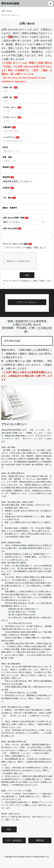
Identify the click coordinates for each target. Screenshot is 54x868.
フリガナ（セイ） (10, 107)
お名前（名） (8, 97)
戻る (9, 831)
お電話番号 (7, 127)
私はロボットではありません (17, 263)
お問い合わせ (7, 11)
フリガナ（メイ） (10, 117)
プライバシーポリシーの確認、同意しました (24, 250)
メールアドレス (9, 137)
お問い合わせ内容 (10, 228)
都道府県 (6, 177)
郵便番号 (6, 167)
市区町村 (6, 188)
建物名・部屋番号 (10, 208)
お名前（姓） (8, 87)
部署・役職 (7, 157)
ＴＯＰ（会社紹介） (14, 842)
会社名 (5, 147)
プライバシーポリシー (10, 15)
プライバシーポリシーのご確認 (15, 246)
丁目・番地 (7, 198)
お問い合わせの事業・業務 (13, 218)
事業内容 (40, 842)
